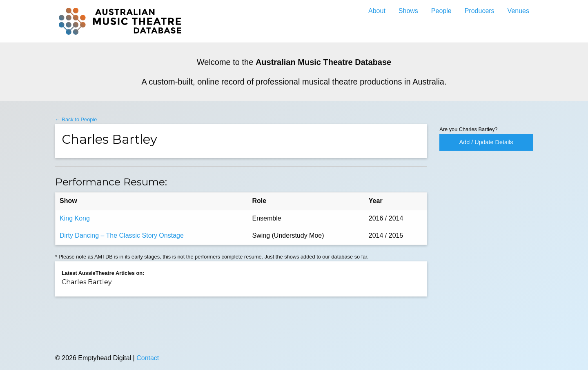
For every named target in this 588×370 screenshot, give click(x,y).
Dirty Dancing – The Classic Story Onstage (122, 235)
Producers (480, 11)
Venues (518, 11)
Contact (148, 358)
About (377, 11)
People (441, 11)
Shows (408, 11)
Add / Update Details (486, 142)
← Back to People (76, 119)
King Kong (75, 218)
